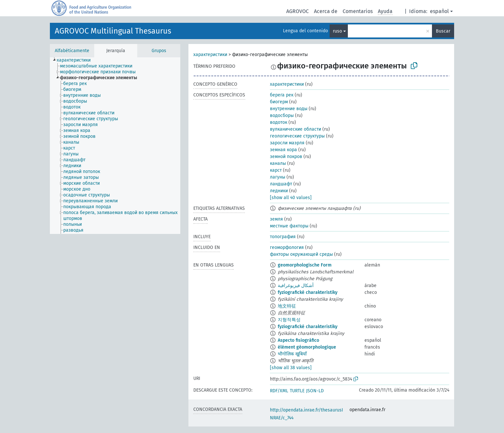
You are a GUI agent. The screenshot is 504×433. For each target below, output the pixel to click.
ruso (337, 31)
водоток (279, 122)
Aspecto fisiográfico (298, 340)
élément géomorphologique (307, 347)
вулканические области (296, 129)
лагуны (278, 177)
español (439, 11)
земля (276, 219)
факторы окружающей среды (301, 254)
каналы (278, 163)
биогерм (279, 102)
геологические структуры (297, 136)
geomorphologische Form (305, 265)
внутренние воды (289, 109)
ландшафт (281, 184)
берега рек (282, 95)
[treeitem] (76, 60)
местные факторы (289, 226)
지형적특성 (289, 320)
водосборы (282, 115)
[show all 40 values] (291, 198)
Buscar (443, 31)
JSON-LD (315, 391)
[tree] (115, 146)
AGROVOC (297, 11)
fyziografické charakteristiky (308, 292)
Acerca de (326, 11)
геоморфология (287, 247)
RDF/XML (279, 391)
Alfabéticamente (72, 51)
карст (276, 170)
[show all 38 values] (291, 368)
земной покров (286, 157)
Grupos (159, 51)
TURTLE (297, 391)
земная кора (283, 150)
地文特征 (287, 306)
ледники (279, 191)
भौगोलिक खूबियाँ (292, 354)
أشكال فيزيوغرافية (296, 286)
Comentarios (358, 11)
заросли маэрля (287, 143)
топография (283, 237)
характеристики (210, 55)
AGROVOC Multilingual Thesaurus (113, 31)
